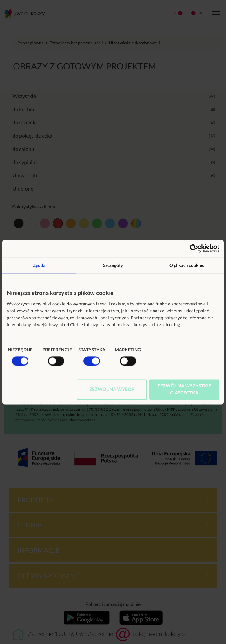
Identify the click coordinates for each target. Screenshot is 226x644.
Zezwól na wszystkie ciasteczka (184, 389)
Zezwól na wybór (112, 389)
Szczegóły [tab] (113, 265)
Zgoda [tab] (39, 265)
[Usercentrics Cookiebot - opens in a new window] (194, 248)
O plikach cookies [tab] (187, 265)
